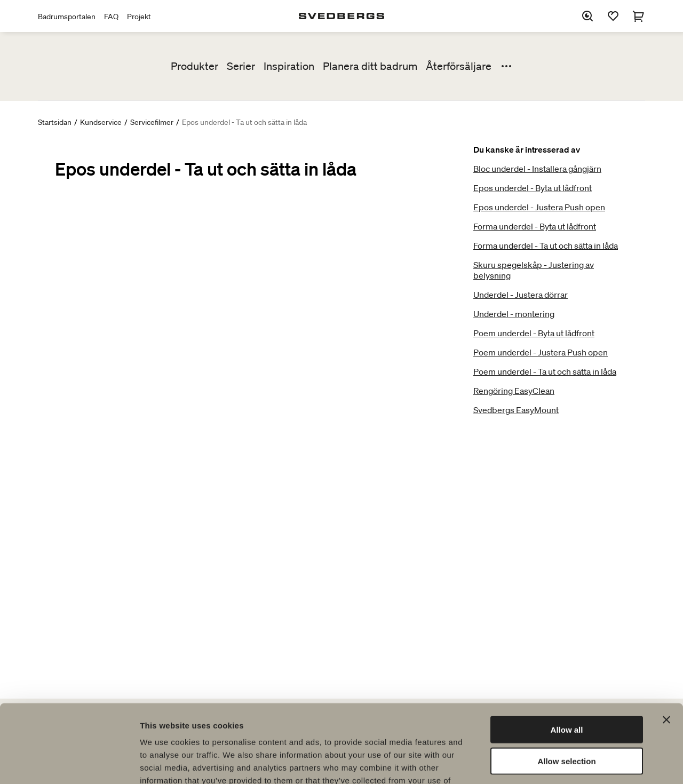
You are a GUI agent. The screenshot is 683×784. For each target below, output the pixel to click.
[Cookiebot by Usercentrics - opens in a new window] (69, 763)
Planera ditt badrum (370, 66)
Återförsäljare (459, 66)
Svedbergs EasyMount (516, 410)
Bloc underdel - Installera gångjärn (537, 169)
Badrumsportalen (67, 17)
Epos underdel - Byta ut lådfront (533, 188)
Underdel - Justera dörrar (521, 295)
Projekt (139, 17)
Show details (560, 763)
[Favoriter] (613, 16)
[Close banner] (666, 646)
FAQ (111, 17)
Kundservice (101, 122)
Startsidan (55, 122)
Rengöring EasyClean (514, 391)
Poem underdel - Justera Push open (541, 352)
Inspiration (289, 66)
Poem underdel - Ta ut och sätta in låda (545, 371)
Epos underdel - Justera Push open (539, 207)
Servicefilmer (152, 122)
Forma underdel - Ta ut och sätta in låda (546, 246)
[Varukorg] (639, 16)
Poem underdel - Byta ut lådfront (534, 333)
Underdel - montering (514, 314)
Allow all (567, 656)
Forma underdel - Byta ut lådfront (535, 226)
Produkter (194, 66)
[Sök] (587, 16)
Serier (241, 66)
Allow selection (566, 688)
